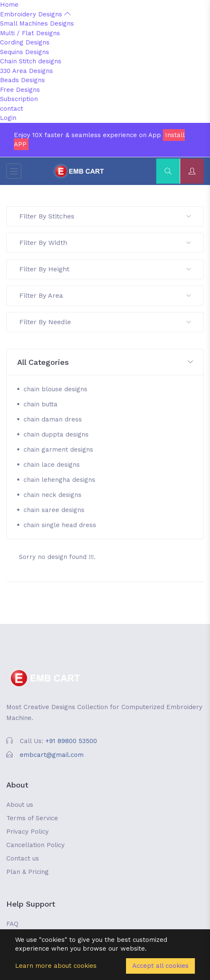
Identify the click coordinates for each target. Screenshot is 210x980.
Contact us (23, 858)
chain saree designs (54, 510)
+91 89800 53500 (71, 741)
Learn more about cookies (56, 966)
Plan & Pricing (28, 872)
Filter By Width (105, 243)
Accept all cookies (160, 966)
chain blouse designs (55, 389)
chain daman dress (53, 419)
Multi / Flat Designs (30, 33)
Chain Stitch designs (31, 61)
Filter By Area (105, 295)
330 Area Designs (26, 71)
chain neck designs (52, 495)
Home (9, 5)
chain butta (41, 404)
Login (8, 118)
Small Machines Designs (37, 23)
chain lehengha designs (59, 480)
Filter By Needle (105, 322)
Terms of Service (32, 818)
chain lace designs (52, 465)
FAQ (12, 924)
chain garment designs (58, 450)
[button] (105, 363)
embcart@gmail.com (52, 755)
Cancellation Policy (35, 845)
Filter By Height (105, 269)
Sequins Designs (25, 52)
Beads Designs (22, 80)
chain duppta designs (56, 434)
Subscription (19, 99)
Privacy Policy (28, 832)
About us (20, 805)
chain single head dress (60, 525)
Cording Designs (25, 42)
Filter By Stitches (105, 216)
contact (12, 109)
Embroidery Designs (35, 14)
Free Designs (20, 90)
